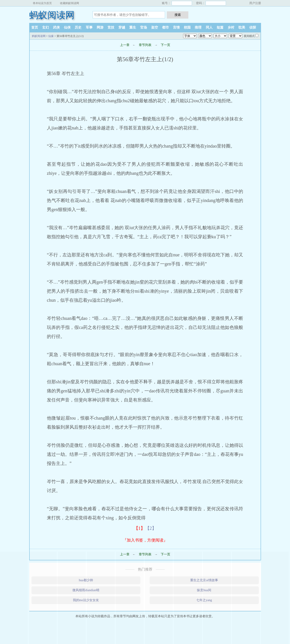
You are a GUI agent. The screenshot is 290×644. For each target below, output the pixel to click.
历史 (78, 27)
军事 (89, 27)
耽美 (242, 27)
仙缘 (51, 36)
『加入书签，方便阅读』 (145, 540)
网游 (100, 27)
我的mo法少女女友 (86, 600)
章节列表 (145, 45)
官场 (144, 27)
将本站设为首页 (42, 3)
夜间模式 (249, 36)
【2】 (151, 528)
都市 (165, 27)
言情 (176, 27)
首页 (35, 27)
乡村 (231, 27)
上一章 (125, 45)
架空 (155, 27)
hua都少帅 (86, 580)
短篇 (220, 27)
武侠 (56, 27)
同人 (209, 27)
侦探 (253, 27)
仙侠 (67, 27)
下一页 (165, 45)
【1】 (139, 528)
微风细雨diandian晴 (86, 590)
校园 (187, 27)
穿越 (122, 27)
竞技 (111, 27)
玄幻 (46, 27)
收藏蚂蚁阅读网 (70, 3)
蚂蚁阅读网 (52, 15)
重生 (133, 27)
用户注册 (255, 3)
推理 (198, 27)
